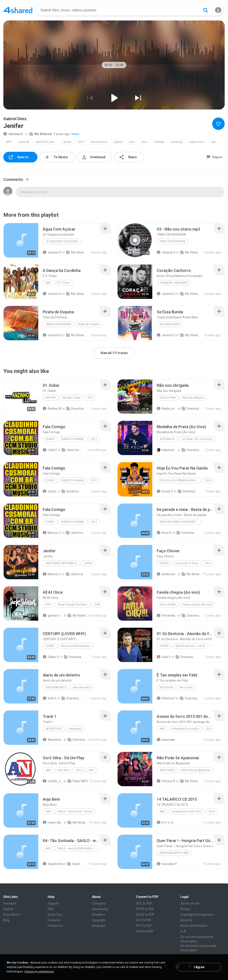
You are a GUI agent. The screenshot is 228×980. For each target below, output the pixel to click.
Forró (50, 439)
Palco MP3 (78, 781)
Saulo (74, 864)
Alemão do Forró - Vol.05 (190, 646)
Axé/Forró (167, 770)
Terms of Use (190, 903)
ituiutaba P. (167, 864)
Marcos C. (52, 533)
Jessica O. (13, 134)
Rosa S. (164, 533)
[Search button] (206, 10)
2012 (94, 439)
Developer (99, 926)
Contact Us (55, 926)
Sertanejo (167, 439)
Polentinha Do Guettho (185, 729)
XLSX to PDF (145, 931)
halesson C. (167, 450)
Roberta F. (166, 698)
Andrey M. (52, 409)
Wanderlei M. (53, 740)
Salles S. (51, 657)
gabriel (118, 142)
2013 (209, 729)
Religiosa (166, 687)
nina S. (50, 491)
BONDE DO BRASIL (73, 439)
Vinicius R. (166, 781)
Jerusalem (75, 729)
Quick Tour (55, 915)
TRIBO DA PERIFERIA (172, 241)
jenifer (67, 142)
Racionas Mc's (82, 687)
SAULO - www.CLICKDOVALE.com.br (78, 848)
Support (53, 903)
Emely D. (165, 491)
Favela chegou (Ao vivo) (197, 605)
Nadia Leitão (167, 409)
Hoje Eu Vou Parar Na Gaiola (180, 480)
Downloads (77, 409)
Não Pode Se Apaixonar (196, 770)
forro (132, 142)
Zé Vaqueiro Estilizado (62, 241)
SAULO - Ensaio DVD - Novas (75, 812)
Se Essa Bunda (170, 324)
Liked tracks (76, 533)
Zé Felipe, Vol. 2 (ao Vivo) (197, 439)
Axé (48, 283)
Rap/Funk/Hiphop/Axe (174, 853)
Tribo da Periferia (58, 324)
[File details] (21, 240)
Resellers (98, 915)
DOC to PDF (144, 903)
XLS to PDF (144, 920)
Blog (6, 920)
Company (99, 903)
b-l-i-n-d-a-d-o (167, 822)
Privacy (185, 909)
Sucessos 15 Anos (187, 563)
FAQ (51, 909)
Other (50, 646)
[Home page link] (18, 10)
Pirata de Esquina (89, 324)
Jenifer (88, 563)
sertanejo (177, 142)
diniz (144, 142)
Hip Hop (51, 398)
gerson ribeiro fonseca (53, 616)
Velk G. (50, 698)
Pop (48, 605)
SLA (183, 931)
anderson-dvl (167, 574)
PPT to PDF (144, 926)
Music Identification (194, 926)
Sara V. (164, 657)
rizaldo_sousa (53, 781)
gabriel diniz (197, 142)
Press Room (12, 915)
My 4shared (41, 134)
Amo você (186, 687)
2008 (97, 605)
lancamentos (99, 142)
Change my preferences (39, 972)
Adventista (54, 729)
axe (213, 142)
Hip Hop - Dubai (71, 398)
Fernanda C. (167, 616)
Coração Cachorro (174, 283)
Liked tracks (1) (72, 450)
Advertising (100, 909)
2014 (79, 770)
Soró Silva (63, 770)
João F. (50, 450)
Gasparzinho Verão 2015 (187, 812)
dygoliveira (53, 864)
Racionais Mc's (56, 687)
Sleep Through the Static (72, 605)
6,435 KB (24, 142)
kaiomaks (166, 740)
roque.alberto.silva (53, 822)
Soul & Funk (168, 398)
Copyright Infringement (197, 915)
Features (54, 920)
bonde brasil (72, 491)
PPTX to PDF (145, 909)
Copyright (99, 920)
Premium (10, 903)
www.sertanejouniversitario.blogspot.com (180, 522)
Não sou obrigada (193, 398)
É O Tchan (64, 283)
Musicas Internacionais (76, 646)
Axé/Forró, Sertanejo (48, 142)
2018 (81, 142)
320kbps (159, 142)
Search (8, 909)
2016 (90, 398)
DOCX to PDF (145, 915)
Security (186, 920)
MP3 (9, 142)
